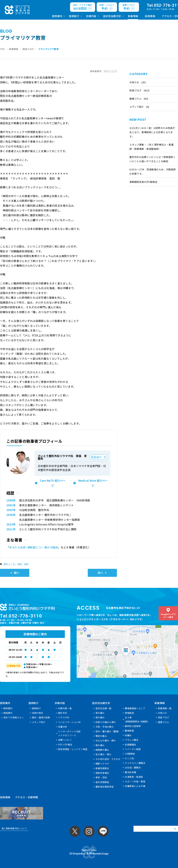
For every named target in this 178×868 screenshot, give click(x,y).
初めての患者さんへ (14, 717)
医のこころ (9, 564)
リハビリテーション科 (69, 722)
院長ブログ (135, 90)
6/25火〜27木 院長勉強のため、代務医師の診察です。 (153, 171)
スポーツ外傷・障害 (135, 781)
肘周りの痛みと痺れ (106, 722)
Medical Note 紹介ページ (93, 483)
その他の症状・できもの (108, 759)
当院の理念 (38, 713)
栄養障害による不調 (135, 786)
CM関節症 (130, 754)
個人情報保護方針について (14, 828)
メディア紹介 (137, 107)
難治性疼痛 (131, 772)
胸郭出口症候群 (133, 726)
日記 (20, 564)
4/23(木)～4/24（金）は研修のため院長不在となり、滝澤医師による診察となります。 (152, 132)
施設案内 (8, 713)
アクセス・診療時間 (27, 797)
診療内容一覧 (65, 708)
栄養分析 (63, 727)
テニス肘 (130, 758)
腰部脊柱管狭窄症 (105, 787)
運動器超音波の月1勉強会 (143, 182)
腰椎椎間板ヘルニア (135, 708)
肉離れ (128, 735)
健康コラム (135, 99)
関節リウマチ (103, 764)
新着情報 (133, 16)
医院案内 (57, 16)
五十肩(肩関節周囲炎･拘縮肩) (137, 719)
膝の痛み (100, 745)
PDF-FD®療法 (65, 745)
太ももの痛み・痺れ (106, 740)
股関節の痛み (103, 750)
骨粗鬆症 (130, 713)
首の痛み (100, 713)
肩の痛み (100, 717)
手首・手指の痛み (105, 727)
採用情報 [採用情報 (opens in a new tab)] (150, 16)
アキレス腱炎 (132, 740)
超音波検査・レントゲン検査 (73, 749)
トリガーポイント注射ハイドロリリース (69, 733)
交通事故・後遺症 (134, 777)
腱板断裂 (130, 731)
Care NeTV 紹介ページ (53, 483)
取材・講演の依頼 (41, 717)
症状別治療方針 (112, 16)
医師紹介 (74, 16)
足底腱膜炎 (131, 745)
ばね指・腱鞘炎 (133, 767)
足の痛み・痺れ (104, 754)
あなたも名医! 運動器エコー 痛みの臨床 (34, 547)
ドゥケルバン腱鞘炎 (135, 763)
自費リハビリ (65, 740)
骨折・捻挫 (101, 777)
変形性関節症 (103, 782)
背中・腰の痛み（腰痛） (108, 731)
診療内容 (91, 16)
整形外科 (63, 713)
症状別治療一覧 (104, 708)
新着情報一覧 (165, 708)
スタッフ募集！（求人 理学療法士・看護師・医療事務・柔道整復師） (151, 147)
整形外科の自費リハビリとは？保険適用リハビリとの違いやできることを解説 (152, 159)
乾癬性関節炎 (103, 768)
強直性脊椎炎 (103, 773)
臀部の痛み (101, 736)
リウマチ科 (64, 717)
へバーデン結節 (133, 749)
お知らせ (134, 82)
